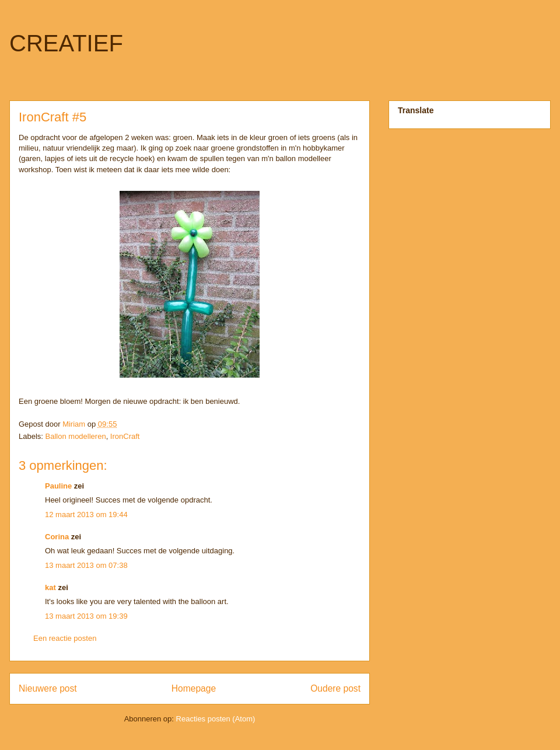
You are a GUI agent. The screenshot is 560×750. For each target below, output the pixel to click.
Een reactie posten (65, 638)
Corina (57, 537)
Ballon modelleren (76, 436)
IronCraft (125, 436)
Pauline (58, 486)
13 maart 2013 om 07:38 (86, 565)
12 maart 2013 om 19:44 (86, 514)
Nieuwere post (48, 688)
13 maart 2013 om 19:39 (86, 616)
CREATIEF (66, 43)
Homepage (194, 688)
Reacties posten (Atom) (216, 719)
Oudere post (335, 688)
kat (50, 587)
